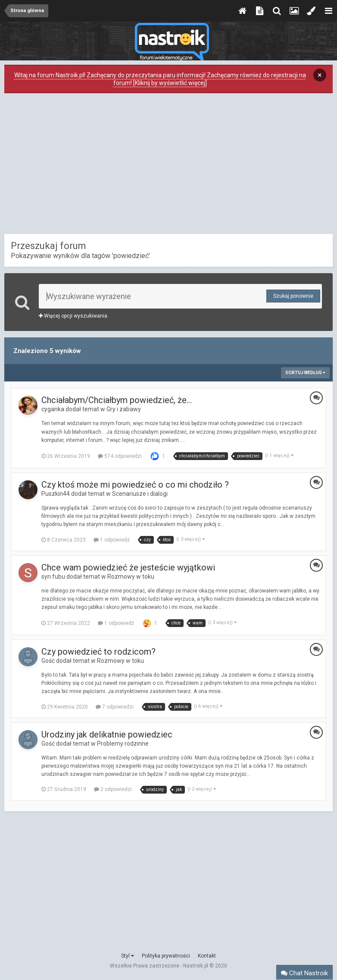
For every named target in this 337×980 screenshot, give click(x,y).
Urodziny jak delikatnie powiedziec (107, 734)
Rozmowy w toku (131, 577)
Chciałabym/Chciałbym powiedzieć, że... (117, 400)
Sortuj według (305, 373)
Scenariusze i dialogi (140, 494)
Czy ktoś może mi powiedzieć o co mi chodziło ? (135, 485)
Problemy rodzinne (123, 744)
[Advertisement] (168, 166)
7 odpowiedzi (115, 707)
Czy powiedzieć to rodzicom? (98, 652)
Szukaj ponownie (293, 296)
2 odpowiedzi (113, 789)
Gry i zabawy (124, 409)
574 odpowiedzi (120, 456)
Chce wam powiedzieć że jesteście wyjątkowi (128, 567)
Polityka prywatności (166, 956)
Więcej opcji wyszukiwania (73, 316)
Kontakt (207, 956)
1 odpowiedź (112, 540)
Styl (128, 956)
